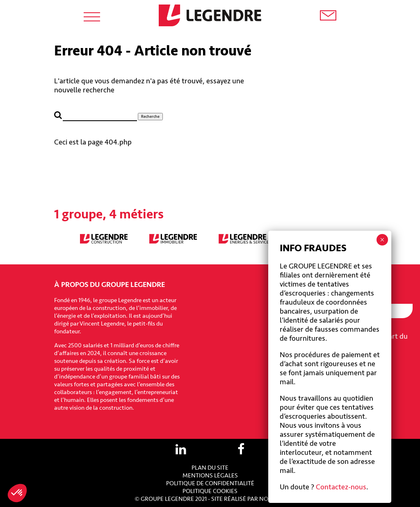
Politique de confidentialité (210, 483)
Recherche (150, 117)
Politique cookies (210, 491)
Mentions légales (210, 476)
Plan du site (210, 468)
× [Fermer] (382, 240)
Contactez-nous (341, 487)
